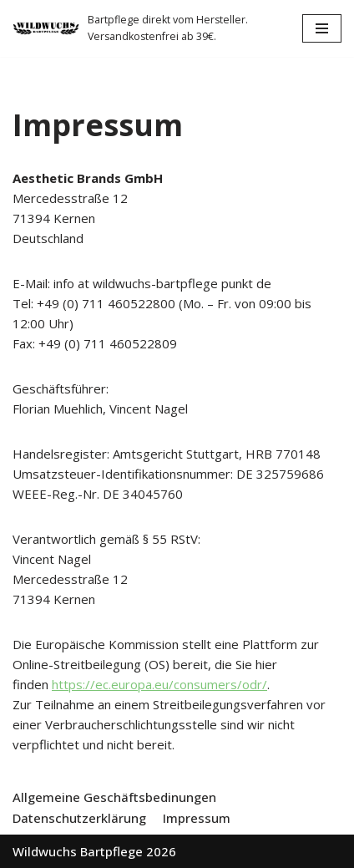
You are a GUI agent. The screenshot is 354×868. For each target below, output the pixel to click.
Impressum (197, 818)
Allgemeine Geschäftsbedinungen (114, 797)
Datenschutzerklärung (79, 818)
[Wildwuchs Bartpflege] (145, 28)
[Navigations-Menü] (322, 28)
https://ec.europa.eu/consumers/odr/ (159, 684)
